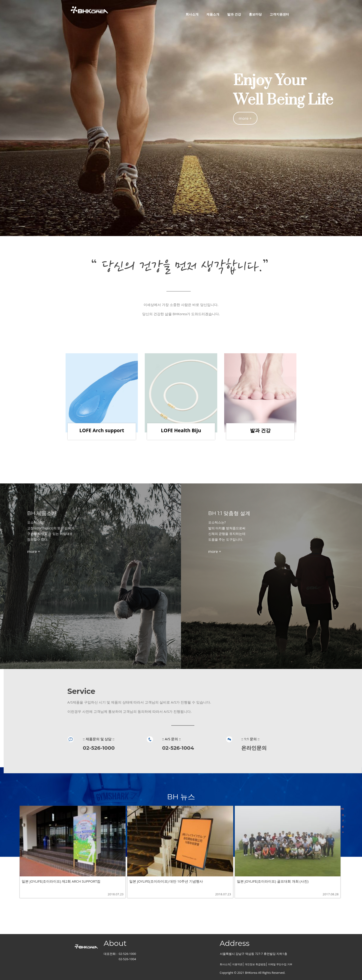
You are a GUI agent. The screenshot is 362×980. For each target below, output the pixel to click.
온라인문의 (254, 748)
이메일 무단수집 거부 (280, 964)
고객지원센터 (279, 14)
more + (245, 118)
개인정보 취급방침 (255, 964)
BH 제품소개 (42, 513)
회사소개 (192, 14)
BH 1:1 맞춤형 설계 (229, 513)
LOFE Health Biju (181, 430)
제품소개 (213, 14)
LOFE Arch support (102, 430)
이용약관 (237, 964)
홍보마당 (255, 14)
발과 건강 (234, 14)
